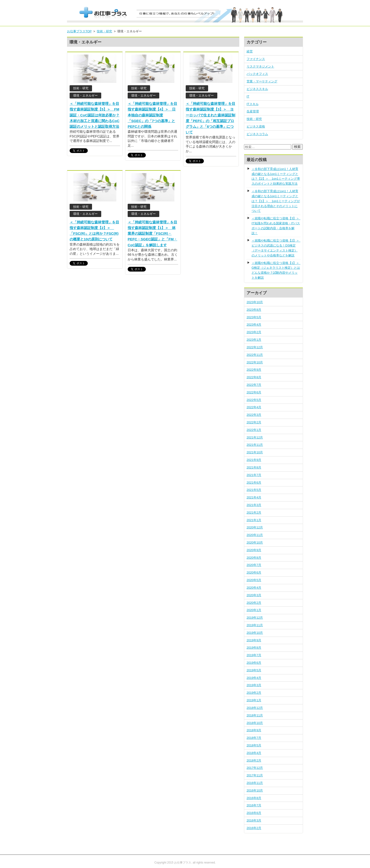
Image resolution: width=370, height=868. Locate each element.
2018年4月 (254, 753)
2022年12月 (255, 347)
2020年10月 (255, 542)
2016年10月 (255, 790)
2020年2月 (254, 603)
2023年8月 (254, 310)
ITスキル (253, 104)
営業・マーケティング (262, 81)
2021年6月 (254, 483)
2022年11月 (255, 355)
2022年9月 (254, 370)
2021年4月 (254, 497)
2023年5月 (254, 317)
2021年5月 (254, 490)
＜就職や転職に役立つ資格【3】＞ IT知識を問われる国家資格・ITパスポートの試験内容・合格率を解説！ (276, 226)
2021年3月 (254, 505)
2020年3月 (254, 595)
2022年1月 (254, 430)
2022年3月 (254, 415)
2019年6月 (254, 663)
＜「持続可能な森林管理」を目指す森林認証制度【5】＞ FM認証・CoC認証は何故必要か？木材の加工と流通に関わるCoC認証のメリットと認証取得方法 (95, 115)
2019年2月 (254, 693)
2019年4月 (254, 678)
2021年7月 (254, 475)
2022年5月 (254, 400)
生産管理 (253, 111)
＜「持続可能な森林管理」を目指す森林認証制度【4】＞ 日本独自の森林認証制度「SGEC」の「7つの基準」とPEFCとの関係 (152, 115)
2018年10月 (255, 723)
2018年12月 (255, 708)
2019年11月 (255, 625)
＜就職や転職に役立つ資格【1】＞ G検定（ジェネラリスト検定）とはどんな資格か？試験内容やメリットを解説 (276, 270)
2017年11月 (255, 775)
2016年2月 (254, 828)
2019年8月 (254, 648)
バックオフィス (257, 74)
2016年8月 (254, 798)
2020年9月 (254, 550)
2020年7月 (254, 565)
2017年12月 (255, 768)
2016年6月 (254, 813)
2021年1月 (254, 520)
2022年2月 (254, 422)
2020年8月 (254, 558)
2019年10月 (255, 633)
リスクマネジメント (260, 66)
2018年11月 (255, 715)
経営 (250, 51)
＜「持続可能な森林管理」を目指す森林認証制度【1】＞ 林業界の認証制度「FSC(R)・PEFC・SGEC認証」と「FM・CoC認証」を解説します (152, 234)
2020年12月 (255, 527)
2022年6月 (254, 392)
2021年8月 (254, 467)
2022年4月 (254, 407)
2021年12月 (255, 437)
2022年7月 (254, 385)
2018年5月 (254, 745)
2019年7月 (254, 655)
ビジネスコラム (257, 134)
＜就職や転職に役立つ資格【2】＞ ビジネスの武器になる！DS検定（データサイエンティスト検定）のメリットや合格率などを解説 (276, 248)
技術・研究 (254, 119)
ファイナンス (256, 59)
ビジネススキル (257, 89)
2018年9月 (254, 730)
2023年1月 (254, 340)
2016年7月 (254, 805)
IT (248, 96)
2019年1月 (254, 700)
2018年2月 (254, 760)
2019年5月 (254, 670)
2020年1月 (254, 610)
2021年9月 (254, 460)
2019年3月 (254, 685)
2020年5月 (254, 580)
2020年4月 (254, 588)
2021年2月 (254, 513)
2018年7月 (254, 738)
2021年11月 (255, 445)
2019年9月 (254, 640)
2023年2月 (254, 332)
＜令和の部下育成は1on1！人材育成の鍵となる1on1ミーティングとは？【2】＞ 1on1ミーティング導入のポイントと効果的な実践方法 (276, 176)
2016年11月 (255, 783)
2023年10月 (255, 302)
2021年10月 (255, 452)
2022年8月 (254, 377)
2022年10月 (255, 362)
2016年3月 (254, 820)
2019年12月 (255, 618)
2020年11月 (255, 535)
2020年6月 (254, 572)
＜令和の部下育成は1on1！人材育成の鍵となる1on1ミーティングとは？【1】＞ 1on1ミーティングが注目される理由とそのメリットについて (276, 201)
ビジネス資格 (256, 126)
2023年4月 (254, 325)
